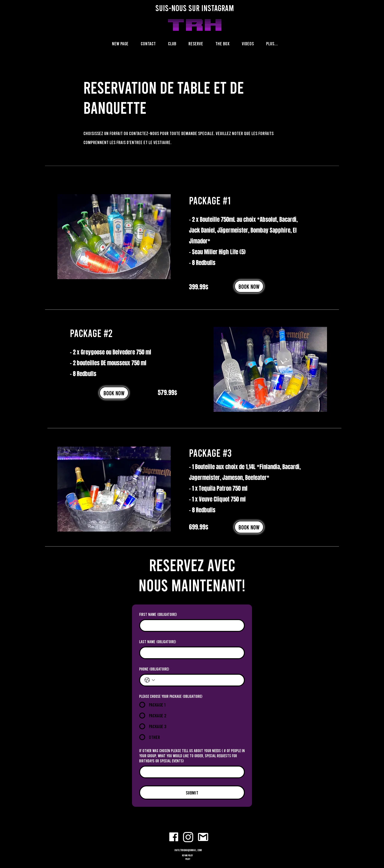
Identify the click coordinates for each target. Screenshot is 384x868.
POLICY (188, 859)
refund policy (188, 855)
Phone (154, 669)
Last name (158, 642)
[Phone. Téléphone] (198, 680)
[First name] (190, 625)
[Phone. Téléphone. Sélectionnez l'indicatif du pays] (150, 680)
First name (158, 614)
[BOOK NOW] (249, 286)
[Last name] (190, 653)
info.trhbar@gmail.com (188, 850)
